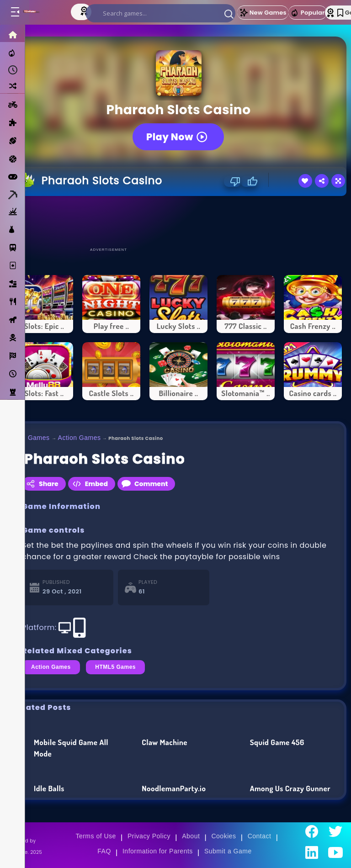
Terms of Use (96, 836)
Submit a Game (228, 851)
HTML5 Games (115, 667)
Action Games (80, 438)
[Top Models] (85, 11)
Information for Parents (158, 851)
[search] (160, 13)
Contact (260, 836)
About (191, 836)
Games (39, 438)
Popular (308, 13)
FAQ (104, 851)
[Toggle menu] (15, 12)
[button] (229, 14)
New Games (263, 13)
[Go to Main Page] (40, 12)
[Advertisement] (179, 221)
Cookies (223, 836)
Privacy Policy (149, 836)
